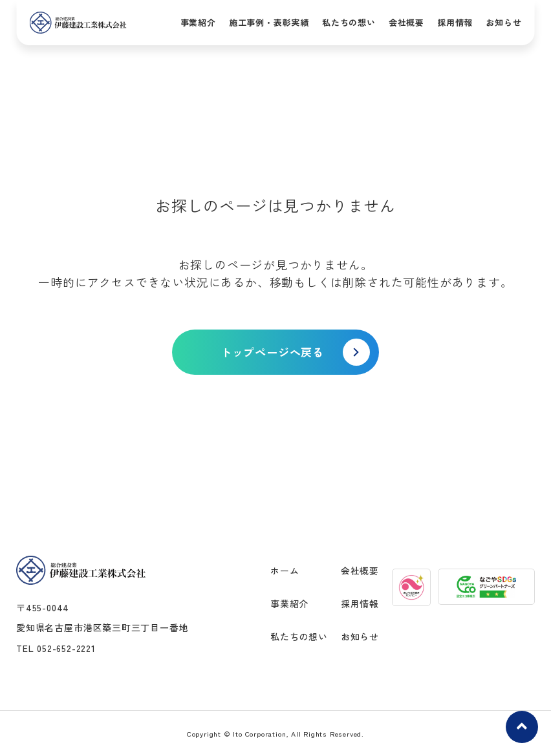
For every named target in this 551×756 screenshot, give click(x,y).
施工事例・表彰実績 (269, 22)
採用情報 (455, 22)
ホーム (285, 571)
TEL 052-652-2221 (56, 648)
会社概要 (406, 22)
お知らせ (503, 22)
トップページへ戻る (272, 352)
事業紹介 (198, 22)
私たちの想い (349, 22)
